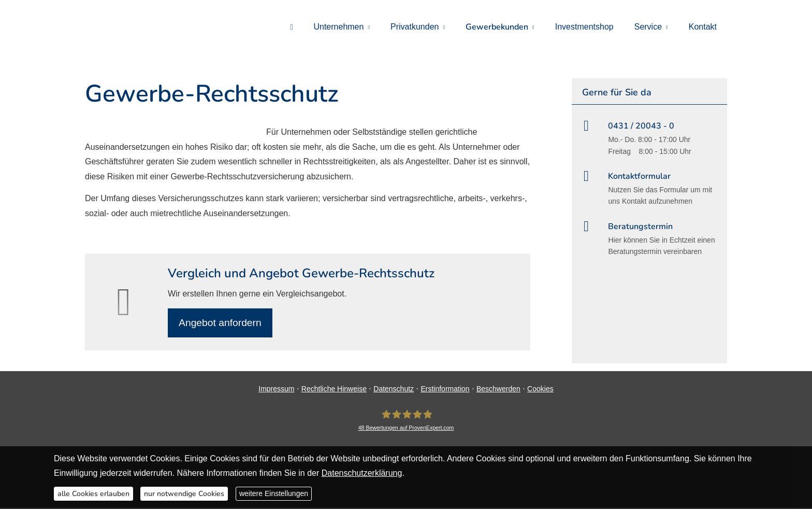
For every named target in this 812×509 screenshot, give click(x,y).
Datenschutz (394, 390)
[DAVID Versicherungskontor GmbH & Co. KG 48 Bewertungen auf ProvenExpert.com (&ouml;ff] (406, 421)
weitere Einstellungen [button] (274, 493)
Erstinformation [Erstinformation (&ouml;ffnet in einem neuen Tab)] (445, 390)
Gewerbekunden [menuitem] (497, 27)
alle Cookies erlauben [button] (93, 494)
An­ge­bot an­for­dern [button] (221, 323)
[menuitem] (291, 26)
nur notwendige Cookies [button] (184, 494)
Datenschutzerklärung (362, 473)
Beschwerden (498, 390)
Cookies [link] (540, 390)
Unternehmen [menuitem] (338, 27)
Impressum (276, 390)
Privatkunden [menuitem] (415, 27)
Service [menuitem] (648, 27)
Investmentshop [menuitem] (584, 27)
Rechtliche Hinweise (334, 390)
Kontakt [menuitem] (703, 27)
